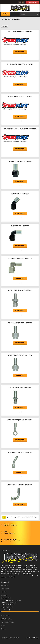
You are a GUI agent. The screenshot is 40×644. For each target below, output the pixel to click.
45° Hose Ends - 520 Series (20, 194)
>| (15, 517)
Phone (4, 605)
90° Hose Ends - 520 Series (20, 226)
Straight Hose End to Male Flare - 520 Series (20, 129)
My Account (4, 585)
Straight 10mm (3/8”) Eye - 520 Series (20, 420)
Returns (3, 629)
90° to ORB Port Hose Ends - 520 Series (20, 64)
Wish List (4, 592)
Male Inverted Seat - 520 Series (20, 388)
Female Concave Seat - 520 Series (20, 291)
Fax (3, 607)
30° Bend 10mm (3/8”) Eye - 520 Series (20, 452)
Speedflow (8, 19)
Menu (6, 14)
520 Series (17, 19)
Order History (5, 589)
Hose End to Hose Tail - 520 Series (20, 97)
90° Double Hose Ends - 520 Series (20, 32)
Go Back (4, 26)
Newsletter (4, 595)
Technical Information (7, 622)
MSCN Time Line (6, 619)
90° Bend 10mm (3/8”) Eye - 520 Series (20, 485)
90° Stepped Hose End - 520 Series (20, 258)
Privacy (3, 626)
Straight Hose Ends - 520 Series (20, 161)
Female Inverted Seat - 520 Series (20, 323)
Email (3, 610)
